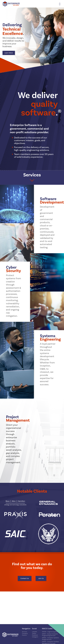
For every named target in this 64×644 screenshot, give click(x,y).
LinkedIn (34, 632)
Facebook (35, 635)
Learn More (9, 53)
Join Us (41, 578)
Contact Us (25, 578)
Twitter (34, 633)
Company (25, 633)
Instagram (35, 637)
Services (25, 632)
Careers (24, 635)
